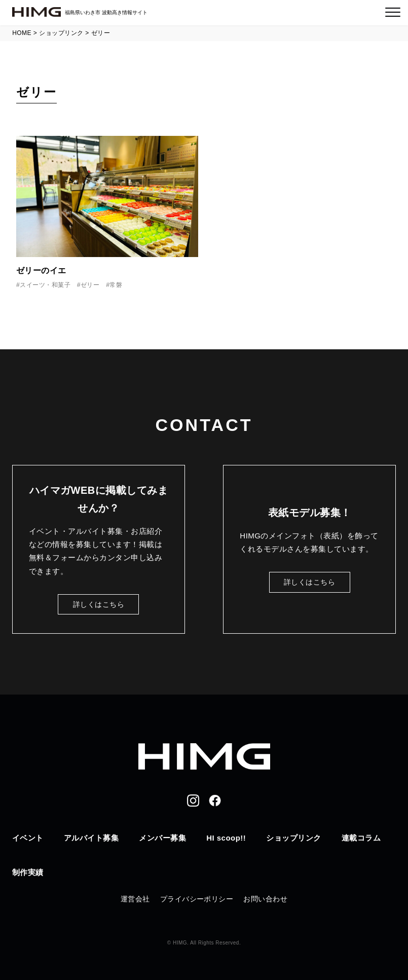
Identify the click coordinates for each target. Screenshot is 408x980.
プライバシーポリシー (197, 899)
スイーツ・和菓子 (45, 285)
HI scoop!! (226, 838)
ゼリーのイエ (41, 270)
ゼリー (90, 285)
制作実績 (28, 872)
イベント (28, 838)
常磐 (116, 285)
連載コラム (361, 838)
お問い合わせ (265, 899)
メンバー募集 (162, 838)
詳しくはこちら (99, 604)
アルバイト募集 (91, 838)
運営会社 (135, 899)
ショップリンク (293, 838)
